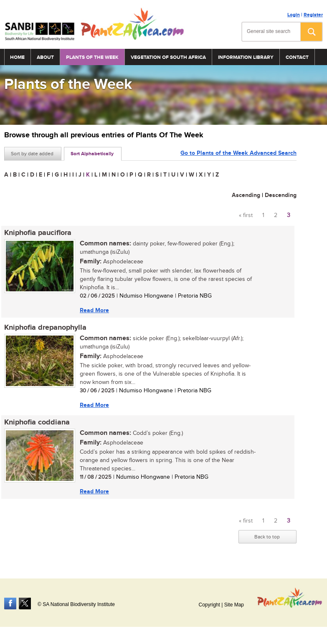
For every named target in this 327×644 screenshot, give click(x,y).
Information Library (246, 57)
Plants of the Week (92, 57)
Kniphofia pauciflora (38, 233)
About (45, 57)
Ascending (246, 195)
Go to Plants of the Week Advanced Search (238, 153)
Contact (297, 57)
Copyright (209, 605)
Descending (281, 195)
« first (246, 215)
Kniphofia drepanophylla (45, 328)
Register (313, 15)
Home (17, 57)
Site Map (234, 605)
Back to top (267, 537)
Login (294, 15)
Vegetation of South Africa (168, 57)
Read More (94, 310)
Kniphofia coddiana (37, 422)
